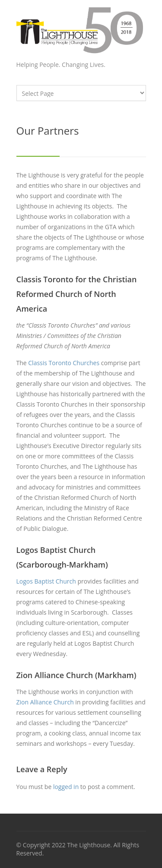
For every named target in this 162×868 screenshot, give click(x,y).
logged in (66, 787)
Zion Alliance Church (45, 702)
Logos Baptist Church (46, 581)
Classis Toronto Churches (64, 363)
